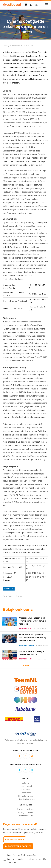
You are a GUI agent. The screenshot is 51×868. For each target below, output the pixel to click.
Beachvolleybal (26, 786)
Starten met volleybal (26, 809)
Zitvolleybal (26, 789)
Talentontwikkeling (26, 816)
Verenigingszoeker (26, 812)
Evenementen (26, 793)
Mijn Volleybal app (26, 796)
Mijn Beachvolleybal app (26, 799)
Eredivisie (9, 589)
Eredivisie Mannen (27, 645)
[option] (14, 719)
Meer (25, 666)
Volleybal (26, 783)
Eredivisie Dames (26, 628)
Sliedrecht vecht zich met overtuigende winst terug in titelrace (33, 621)
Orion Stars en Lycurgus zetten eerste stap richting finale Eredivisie (33, 637)
